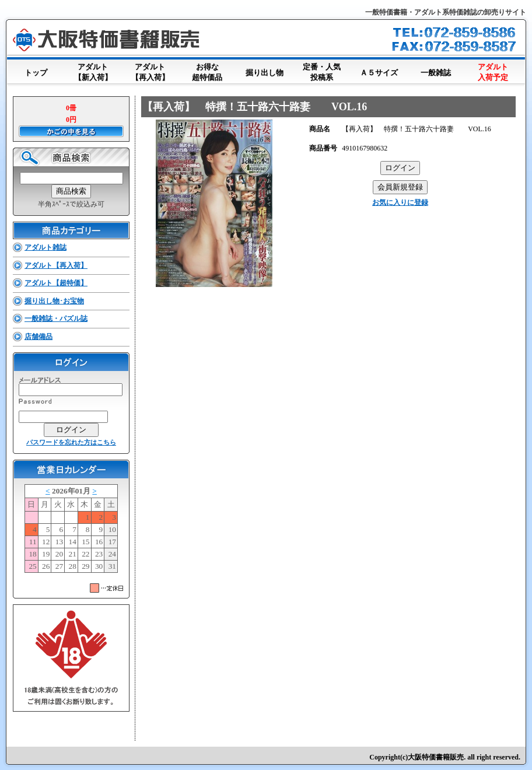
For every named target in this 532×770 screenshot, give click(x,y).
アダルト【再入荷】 (150, 73)
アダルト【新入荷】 (93, 73)
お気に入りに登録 (400, 202)
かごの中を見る (71, 131)
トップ (36, 70)
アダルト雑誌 (45, 247)
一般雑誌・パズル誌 (56, 318)
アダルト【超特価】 (56, 283)
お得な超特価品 (207, 73)
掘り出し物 (264, 70)
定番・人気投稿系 (321, 73)
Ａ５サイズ (379, 70)
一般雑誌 (436, 70)
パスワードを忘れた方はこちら (71, 442)
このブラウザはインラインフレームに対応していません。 (71, 531)
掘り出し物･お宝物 (54, 301)
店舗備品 (38, 337)
